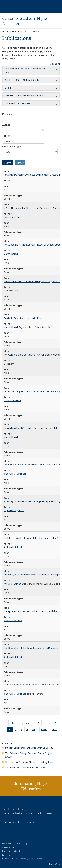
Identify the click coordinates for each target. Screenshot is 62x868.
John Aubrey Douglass (15, 474)
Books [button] (8, 88)
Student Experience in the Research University (29, 748)
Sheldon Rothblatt (13, 547)
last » (55, 730)
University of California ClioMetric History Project (30, 762)
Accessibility (8, 847)
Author (6, 125)
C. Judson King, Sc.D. (14, 510)
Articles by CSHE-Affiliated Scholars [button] (23, 80)
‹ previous (27, 724)
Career (49, 813)
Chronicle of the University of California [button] (25, 95)
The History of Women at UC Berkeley (25, 767)
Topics (6, 136)
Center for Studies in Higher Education (25, 21)
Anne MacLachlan (12, 584)
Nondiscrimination (11, 851)
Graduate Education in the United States (24, 318)
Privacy (6, 855)
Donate (29, 813)
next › (45, 730)
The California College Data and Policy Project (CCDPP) (29, 755)
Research (7, 743)
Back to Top (55, 864)
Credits (39, 813)
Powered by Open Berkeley (15, 844)
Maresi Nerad (11, 254)
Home (5, 31)
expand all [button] (55, 64)
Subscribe (17, 813)
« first (14, 724)
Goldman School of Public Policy (19, 822)
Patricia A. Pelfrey (13, 217)
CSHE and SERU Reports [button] (18, 103)
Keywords (8, 114)
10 (34, 730)
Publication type (12, 146)
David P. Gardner (12, 400)
